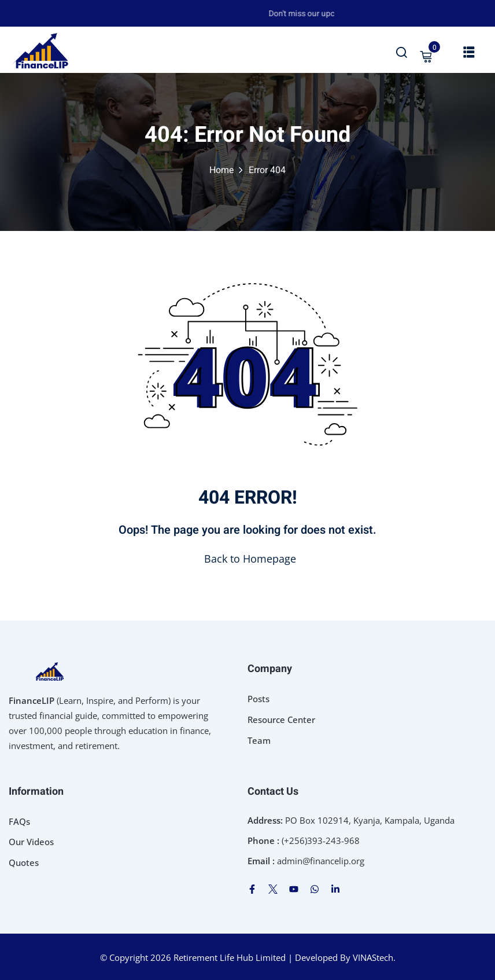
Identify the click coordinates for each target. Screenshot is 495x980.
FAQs (19, 821)
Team (259, 740)
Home (222, 170)
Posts (258, 699)
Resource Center (281, 720)
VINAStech (373, 957)
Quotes (24, 862)
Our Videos (31, 842)
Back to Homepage (248, 559)
